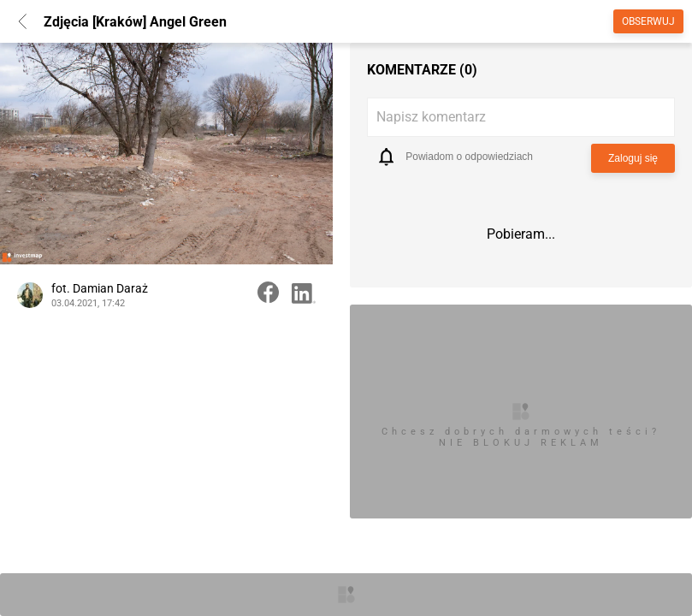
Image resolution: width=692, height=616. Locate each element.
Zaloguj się (633, 158)
